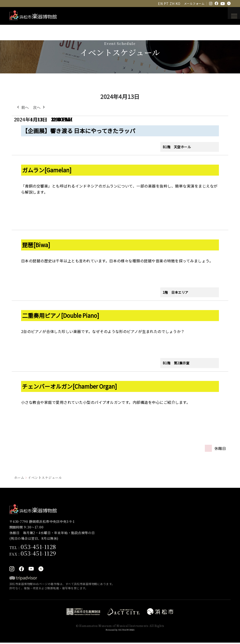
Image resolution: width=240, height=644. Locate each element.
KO (178, 4)
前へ (22, 108)
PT (166, 4)
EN (160, 4)
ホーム (19, 478)
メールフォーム (194, 3)
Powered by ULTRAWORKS (120, 631)
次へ (39, 108)
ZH (172, 4)
